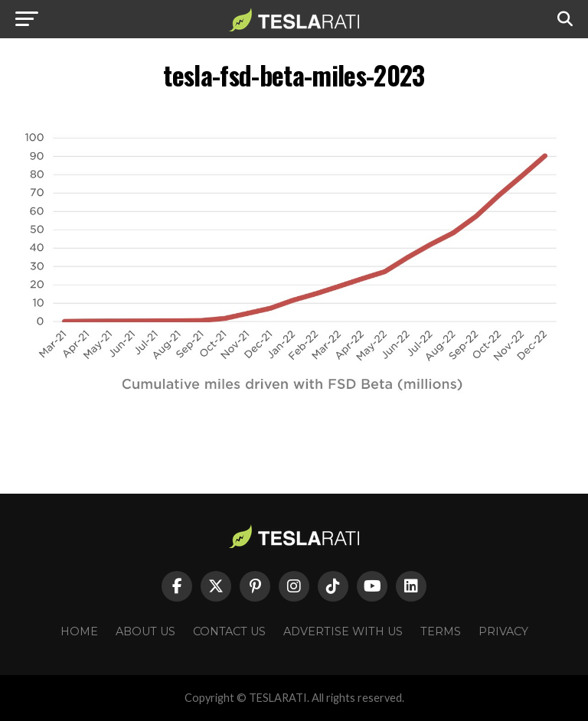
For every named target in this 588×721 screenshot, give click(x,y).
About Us (145, 631)
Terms (441, 631)
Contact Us (229, 631)
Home (79, 631)
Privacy (503, 631)
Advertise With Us (343, 631)
